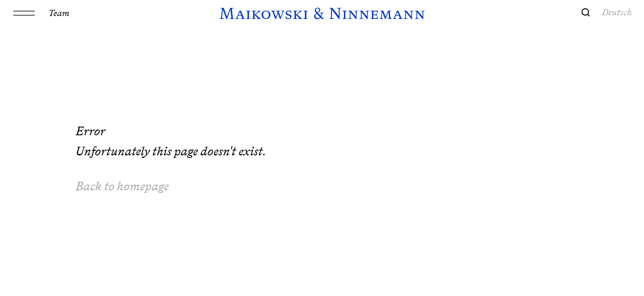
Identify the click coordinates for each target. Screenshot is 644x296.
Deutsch (617, 12)
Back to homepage (122, 186)
